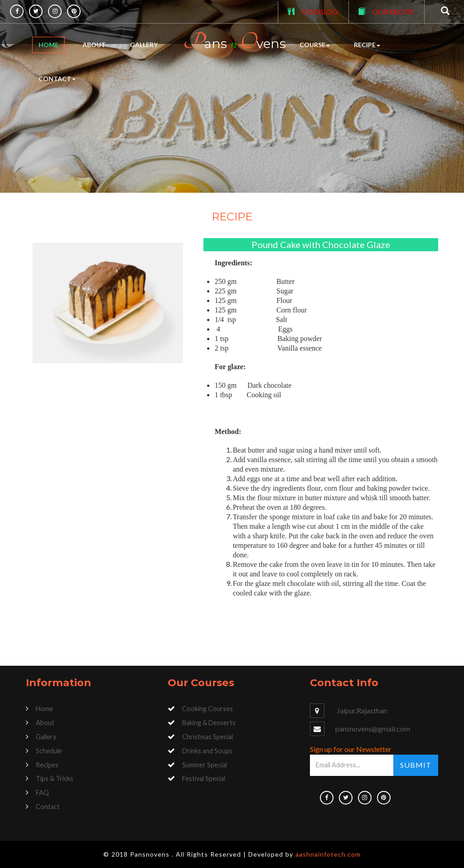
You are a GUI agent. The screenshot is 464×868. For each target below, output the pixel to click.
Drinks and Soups (207, 751)
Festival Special (204, 778)
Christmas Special (208, 737)
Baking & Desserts (209, 723)
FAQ (42, 792)
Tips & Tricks (55, 778)
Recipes (47, 765)
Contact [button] (57, 79)
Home (48, 45)
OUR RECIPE (393, 12)
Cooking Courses (208, 709)
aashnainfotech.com (328, 854)
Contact (48, 807)
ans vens (234, 42)
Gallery (144, 45)
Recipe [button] (367, 45)
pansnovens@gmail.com (373, 729)
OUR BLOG (320, 12)
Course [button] (315, 45)
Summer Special (205, 765)
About (94, 45)
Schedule (49, 751)
